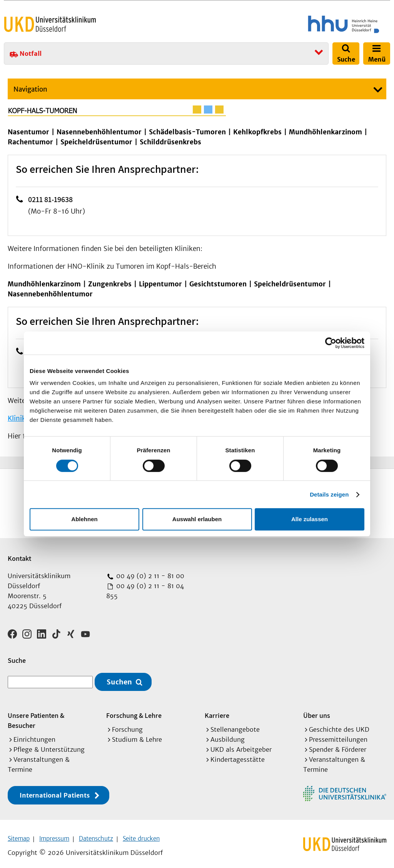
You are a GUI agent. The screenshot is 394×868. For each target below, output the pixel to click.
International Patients (55, 790)
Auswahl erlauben (197, 519)
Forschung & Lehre (134, 710)
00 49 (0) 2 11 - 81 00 (149, 576)
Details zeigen (329, 494)
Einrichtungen (34, 734)
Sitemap (19, 834)
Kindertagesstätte (238, 754)
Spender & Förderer (338, 744)
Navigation (30, 89)
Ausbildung (228, 734)
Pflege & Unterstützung (49, 744)
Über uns (317, 710)
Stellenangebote (235, 724)
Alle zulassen (310, 519)
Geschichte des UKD (339, 724)
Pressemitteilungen (338, 734)
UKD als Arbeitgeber (241, 744)
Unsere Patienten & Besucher (36, 715)
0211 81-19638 (50, 199)
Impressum (54, 834)
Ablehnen (84, 519)
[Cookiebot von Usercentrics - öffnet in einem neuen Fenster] (331, 343)
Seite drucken (141, 834)
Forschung (127, 724)
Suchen (119, 677)
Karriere (217, 710)
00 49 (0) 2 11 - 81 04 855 (145, 591)
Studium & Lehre (137, 734)
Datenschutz (96, 834)
